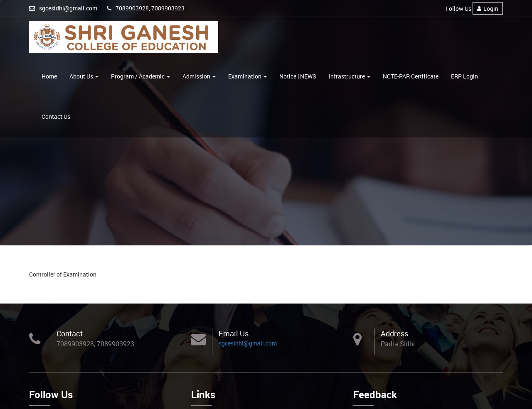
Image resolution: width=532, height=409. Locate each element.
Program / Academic (140, 76)
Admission (199, 76)
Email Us (234, 333)
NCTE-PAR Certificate (411, 76)
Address (394, 333)
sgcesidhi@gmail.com (63, 8)
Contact (70, 333)
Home (49, 76)
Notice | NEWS (298, 76)
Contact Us (56, 116)
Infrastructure (350, 76)
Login (488, 9)
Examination (248, 76)
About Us (84, 76)
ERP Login (464, 76)
